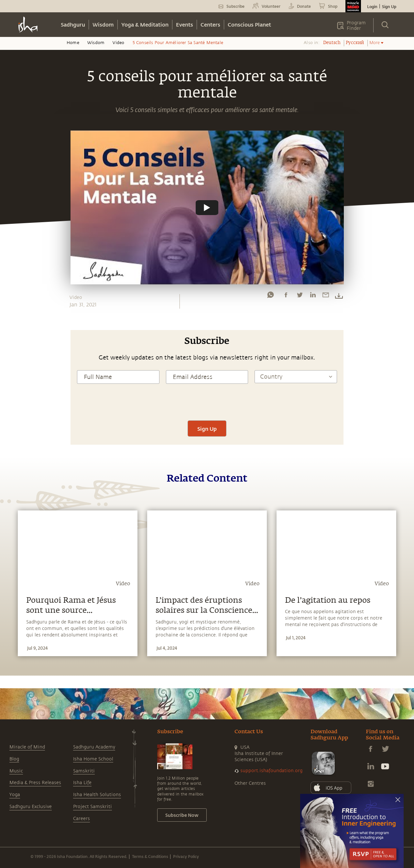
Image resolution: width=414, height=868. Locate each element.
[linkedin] (313, 296)
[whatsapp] (270, 296)
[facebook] (286, 296)
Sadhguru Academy (94, 747)
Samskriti (84, 771)
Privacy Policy (186, 856)
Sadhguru (73, 24)
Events (185, 24)
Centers (210, 24)
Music (16, 771)
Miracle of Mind (27, 747)
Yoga (15, 795)
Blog (14, 759)
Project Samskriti (93, 807)
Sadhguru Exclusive (31, 807)
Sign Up (389, 6)
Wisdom (103, 24)
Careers (82, 819)
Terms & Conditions (150, 856)
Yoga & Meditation (145, 24)
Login (372, 6)
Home (73, 43)
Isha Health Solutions (97, 795)
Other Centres (250, 783)
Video (118, 43)
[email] (326, 296)
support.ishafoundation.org (271, 771)
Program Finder (356, 26)
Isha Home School (93, 759)
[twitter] (300, 296)
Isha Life (82, 783)
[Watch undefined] (207, 207)
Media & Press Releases (35, 783)
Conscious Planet (249, 24)
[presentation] (207, 401)
